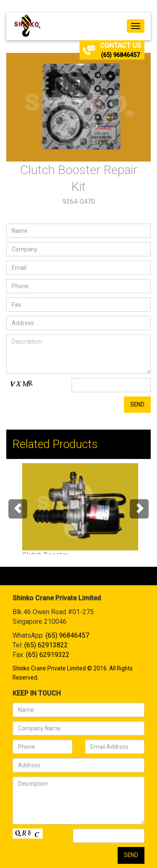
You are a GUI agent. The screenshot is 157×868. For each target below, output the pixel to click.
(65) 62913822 (46, 645)
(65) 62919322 (48, 655)
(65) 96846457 (120, 55)
